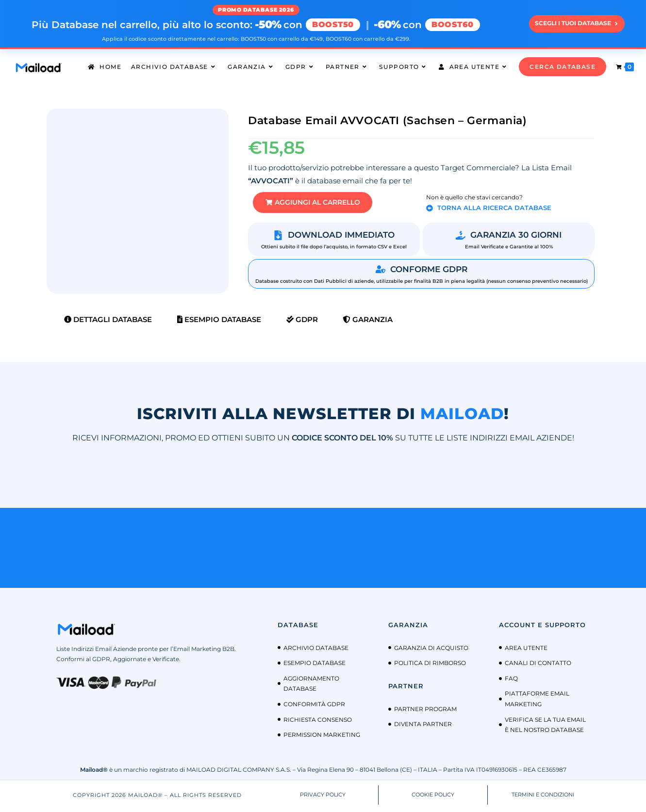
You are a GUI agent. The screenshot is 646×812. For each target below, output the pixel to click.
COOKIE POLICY (433, 797)
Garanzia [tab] (368, 322)
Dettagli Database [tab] (108, 322)
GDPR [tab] (302, 322)
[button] (320, 204)
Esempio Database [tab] (219, 322)
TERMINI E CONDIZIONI (543, 797)
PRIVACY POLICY (323, 797)
